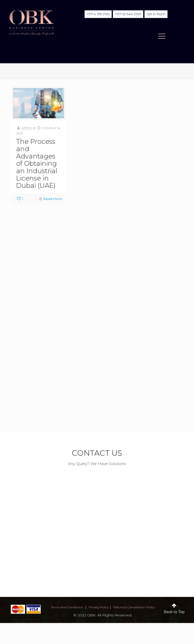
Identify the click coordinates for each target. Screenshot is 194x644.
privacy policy (99, 607)
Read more (53, 199)
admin (27, 128)
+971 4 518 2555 (97, 14)
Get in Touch (155, 14)
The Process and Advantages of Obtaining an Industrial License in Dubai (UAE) (37, 164)
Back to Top (174, 612)
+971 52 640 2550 (127, 14)
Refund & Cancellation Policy (134, 607)
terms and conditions (67, 607)
